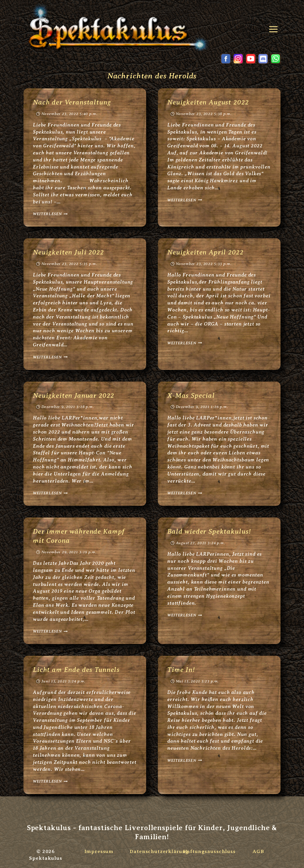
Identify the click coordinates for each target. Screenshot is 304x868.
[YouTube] (251, 59)
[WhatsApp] (276, 59)
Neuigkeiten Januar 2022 (75, 395)
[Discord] (263, 59)
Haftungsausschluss (209, 851)
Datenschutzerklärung (159, 851)
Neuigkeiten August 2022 (209, 102)
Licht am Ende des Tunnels (77, 670)
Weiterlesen (50, 214)
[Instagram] (238, 59)
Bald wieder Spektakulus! (210, 531)
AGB (258, 851)
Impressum (99, 851)
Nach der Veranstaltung (73, 102)
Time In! (181, 670)
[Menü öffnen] (274, 27)
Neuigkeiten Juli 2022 (69, 252)
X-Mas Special (191, 395)
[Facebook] (226, 59)
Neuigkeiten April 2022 (206, 252)
